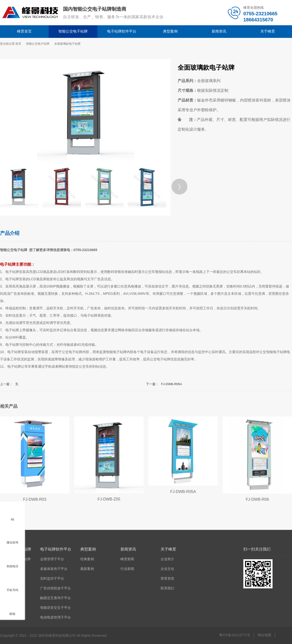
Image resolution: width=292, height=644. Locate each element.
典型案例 (170, 31)
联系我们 (167, 588)
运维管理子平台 (52, 559)
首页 (18, 44)
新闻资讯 (219, 31)
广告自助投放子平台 (55, 588)
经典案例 (87, 559)
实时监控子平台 (52, 578)
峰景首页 (24, 31)
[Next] (179, 187)
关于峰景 (268, 31)
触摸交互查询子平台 (55, 598)
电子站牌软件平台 (122, 31)
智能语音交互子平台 (55, 608)
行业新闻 (127, 569)
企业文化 (167, 569)
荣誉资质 (167, 578)
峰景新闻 (127, 559)
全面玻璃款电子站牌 (67, 44)
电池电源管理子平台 (55, 617)
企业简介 (167, 559)
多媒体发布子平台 (54, 569)
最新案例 (87, 569)
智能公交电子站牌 (73, 31)
